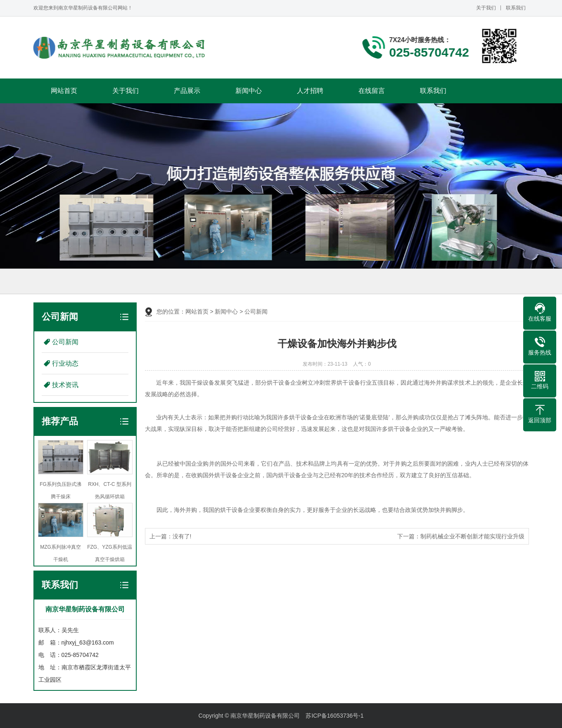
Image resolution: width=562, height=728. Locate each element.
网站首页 (64, 91)
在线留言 (372, 91)
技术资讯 (65, 385)
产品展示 (187, 91)
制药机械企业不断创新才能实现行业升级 (472, 536)
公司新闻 (65, 342)
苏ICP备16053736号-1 (334, 716)
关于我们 (486, 8)
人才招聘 (310, 91)
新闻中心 (249, 91)
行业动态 (65, 363)
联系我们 (516, 8)
